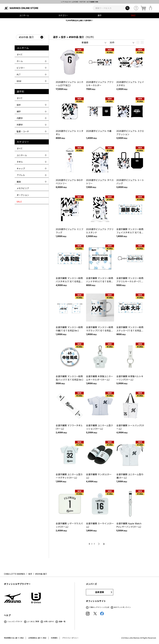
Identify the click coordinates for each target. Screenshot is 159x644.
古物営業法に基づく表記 (37, 638)
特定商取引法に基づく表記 (14, 638)
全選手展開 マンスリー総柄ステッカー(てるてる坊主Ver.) (130, 331)
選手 (55, 37)
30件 (112, 43)
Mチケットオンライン (122, 607)
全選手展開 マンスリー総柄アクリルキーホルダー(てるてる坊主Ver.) (130, 281)
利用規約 (54, 638)
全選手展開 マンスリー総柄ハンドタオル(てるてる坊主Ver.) (100, 281)
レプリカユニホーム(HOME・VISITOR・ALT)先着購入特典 (79, 2)
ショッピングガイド (15, 622)
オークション (23, 195)
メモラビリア (23, 188)
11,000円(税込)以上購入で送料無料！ (79, 20)
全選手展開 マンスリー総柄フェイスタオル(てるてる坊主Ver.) (130, 232)
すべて (20, 55)
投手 (63, 37)
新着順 (85, 43)
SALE (133, 15)
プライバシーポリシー (70, 638)
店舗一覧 (62, 622)
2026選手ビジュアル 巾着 (99, 131)
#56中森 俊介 (76, 37)
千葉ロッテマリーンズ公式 (99, 607)
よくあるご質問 (33, 622)
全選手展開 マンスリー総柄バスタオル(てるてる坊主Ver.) (69, 281)
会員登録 (100, 592)
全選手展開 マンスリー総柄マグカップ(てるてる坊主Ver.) (100, 331)
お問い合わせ (49, 622)
